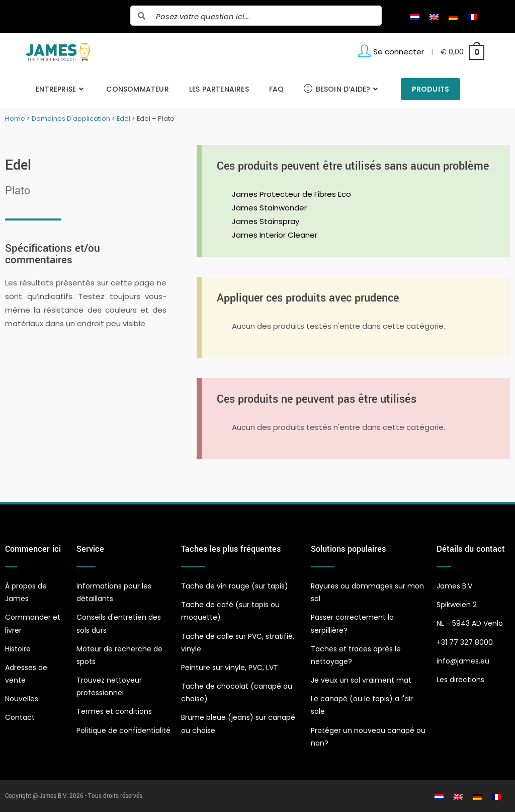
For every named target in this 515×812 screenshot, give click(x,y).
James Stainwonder (269, 208)
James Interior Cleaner (275, 235)
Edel (123, 119)
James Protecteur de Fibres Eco (291, 194)
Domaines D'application (71, 119)
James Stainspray (266, 221)
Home (15, 119)
